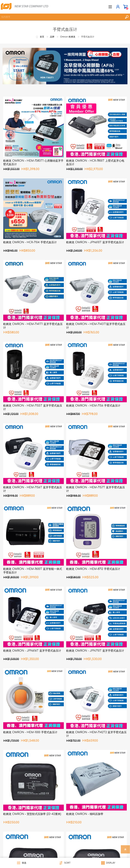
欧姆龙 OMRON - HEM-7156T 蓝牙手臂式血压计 (33, 489)
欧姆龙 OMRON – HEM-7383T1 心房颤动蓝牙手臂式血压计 (33, 163)
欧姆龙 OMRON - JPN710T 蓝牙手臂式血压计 (95, 651)
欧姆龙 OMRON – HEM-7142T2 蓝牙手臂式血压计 (96, 734)
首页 (42, 37)
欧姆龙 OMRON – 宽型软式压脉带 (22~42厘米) (32, 814)
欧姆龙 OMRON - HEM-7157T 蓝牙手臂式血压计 (96, 489)
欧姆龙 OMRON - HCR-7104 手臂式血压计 (30, 242)
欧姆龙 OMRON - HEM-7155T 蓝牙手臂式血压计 (33, 407)
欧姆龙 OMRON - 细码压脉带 (85, 814)
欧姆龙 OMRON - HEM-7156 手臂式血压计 (93, 406)
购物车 (125, 7)
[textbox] (62, 17)
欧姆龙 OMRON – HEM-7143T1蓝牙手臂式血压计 (96, 326)
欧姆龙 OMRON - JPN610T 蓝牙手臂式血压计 (95, 242)
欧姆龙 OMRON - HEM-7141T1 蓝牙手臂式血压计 (33, 326)
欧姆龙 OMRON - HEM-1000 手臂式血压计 (30, 732)
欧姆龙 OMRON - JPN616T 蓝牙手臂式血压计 (32, 651)
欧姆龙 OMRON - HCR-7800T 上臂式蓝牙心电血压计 (95, 163)
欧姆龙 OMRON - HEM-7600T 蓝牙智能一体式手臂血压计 (33, 571)
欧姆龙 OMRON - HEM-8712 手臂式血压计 (93, 569)
